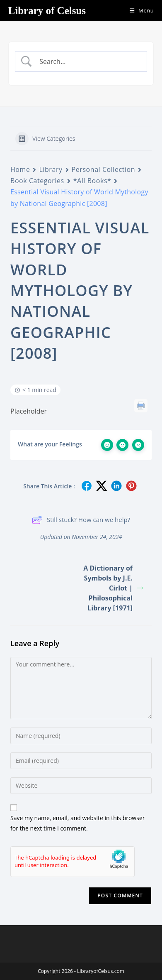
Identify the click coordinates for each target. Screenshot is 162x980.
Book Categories (37, 181)
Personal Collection (104, 169)
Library (51, 169)
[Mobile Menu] (139, 10)
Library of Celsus (47, 11)
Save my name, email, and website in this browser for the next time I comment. (77, 823)
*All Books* (92, 181)
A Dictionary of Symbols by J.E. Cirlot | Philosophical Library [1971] (113, 588)
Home (20, 169)
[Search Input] (88, 61)
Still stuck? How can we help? (81, 520)
